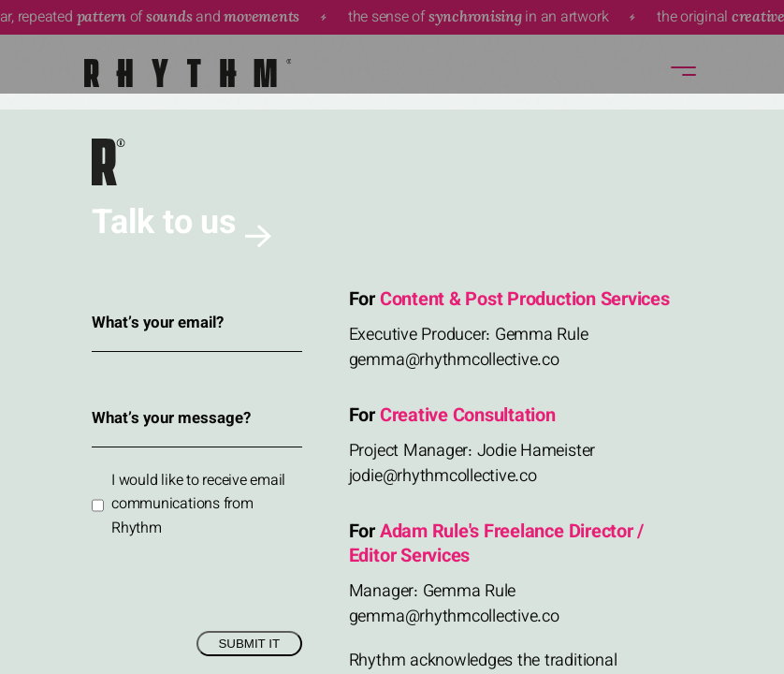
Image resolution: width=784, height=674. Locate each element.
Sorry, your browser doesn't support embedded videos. (392, 337)
